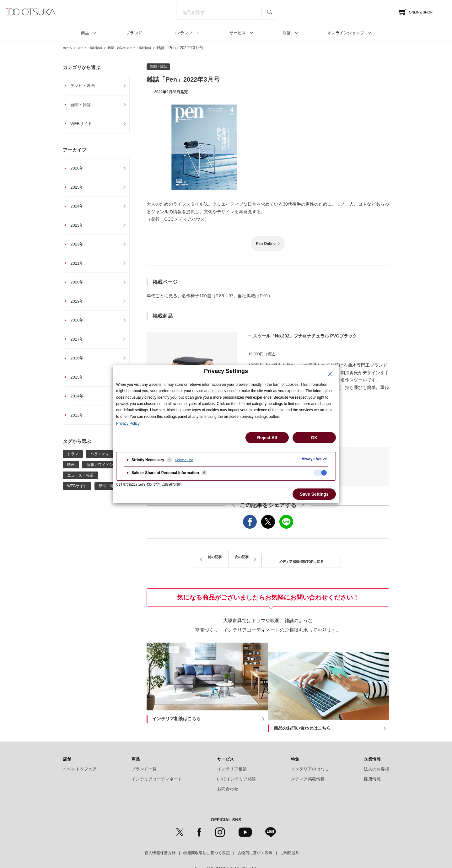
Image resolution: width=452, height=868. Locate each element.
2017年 (80, 345)
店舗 (287, 33)
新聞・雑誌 (84, 105)
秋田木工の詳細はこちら (292, 429)
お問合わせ (228, 772)
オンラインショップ (346, 33)
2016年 (80, 364)
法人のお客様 (377, 752)
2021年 (80, 267)
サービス (238, 33)
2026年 (80, 170)
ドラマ (73, 462)
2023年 (80, 228)
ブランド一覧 (144, 752)
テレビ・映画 (86, 86)
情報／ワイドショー (104, 472)
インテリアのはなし (310, 752)
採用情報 (372, 763)
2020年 (80, 287)
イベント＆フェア (80, 752)
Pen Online (266, 244)
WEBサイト (85, 125)
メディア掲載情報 (97, 48)
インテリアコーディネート (157, 763)
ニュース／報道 (80, 483)
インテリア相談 (232, 752)
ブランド (134, 33)
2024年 (80, 209)
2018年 (80, 326)
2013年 (80, 423)
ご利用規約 (290, 837)
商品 (85, 33)
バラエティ (100, 462)
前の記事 (203, 557)
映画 (71, 472)
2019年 (80, 306)
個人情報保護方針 (160, 837)
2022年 (80, 248)
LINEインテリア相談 (237, 763)
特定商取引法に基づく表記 (207, 837)
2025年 (80, 189)
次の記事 (333, 557)
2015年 (80, 384)
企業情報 (372, 743)
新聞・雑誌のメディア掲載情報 (147, 48)
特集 (295, 743)
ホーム (69, 48)
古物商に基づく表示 (255, 837)
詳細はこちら (292, 412)
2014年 (80, 403)
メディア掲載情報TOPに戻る (268, 557)
